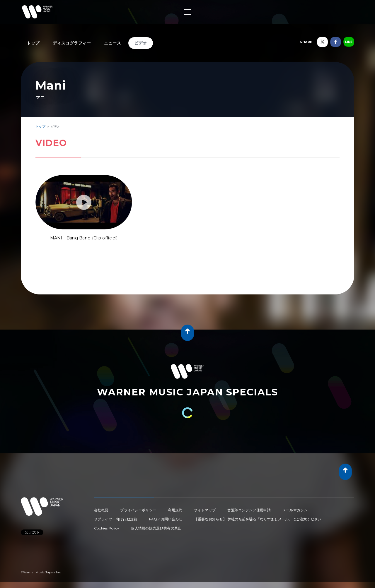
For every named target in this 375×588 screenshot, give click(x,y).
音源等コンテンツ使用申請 (249, 510)
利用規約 (175, 510)
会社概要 (101, 510)
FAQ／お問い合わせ (166, 519)
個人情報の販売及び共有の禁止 (156, 528)
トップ (33, 43)
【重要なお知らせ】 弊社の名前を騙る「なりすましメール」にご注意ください (258, 519)
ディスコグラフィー (72, 43)
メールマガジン (295, 510)
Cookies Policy (107, 528)
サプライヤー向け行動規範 (116, 519)
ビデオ (141, 43)
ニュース (112, 43)
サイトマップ (205, 510)
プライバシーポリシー (138, 510)
